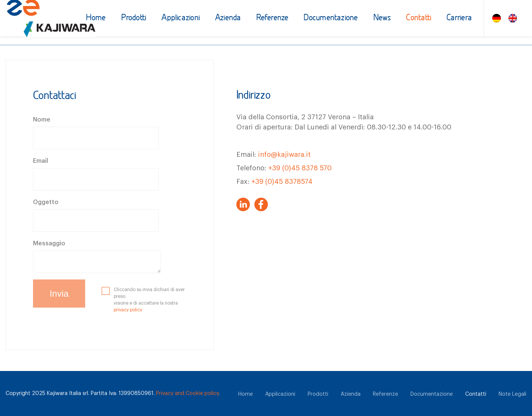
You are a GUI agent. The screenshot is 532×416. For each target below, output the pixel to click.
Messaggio (49, 243)
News (382, 18)
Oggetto (46, 202)
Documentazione (331, 18)
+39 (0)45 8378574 (282, 182)
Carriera (459, 18)
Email (41, 161)
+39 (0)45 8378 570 (300, 168)
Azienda (228, 18)
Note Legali (512, 394)
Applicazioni (181, 18)
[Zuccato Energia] (43, 21)
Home (96, 18)
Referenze (273, 18)
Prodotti (134, 18)
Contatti (419, 18)
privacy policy (128, 310)
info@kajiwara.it (284, 155)
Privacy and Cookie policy (187, 393)
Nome (42, 120)
